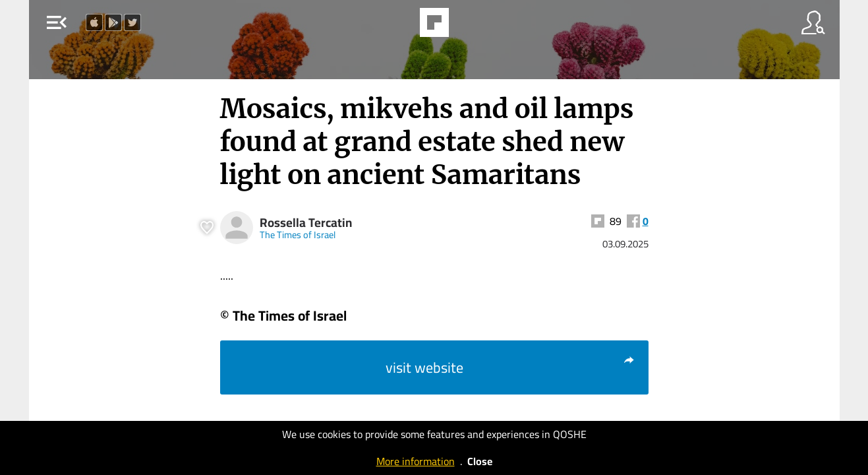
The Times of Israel (298, 235)
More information (416, 461)
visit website (510, 367)
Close (480, 461)
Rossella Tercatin (306, 223)
